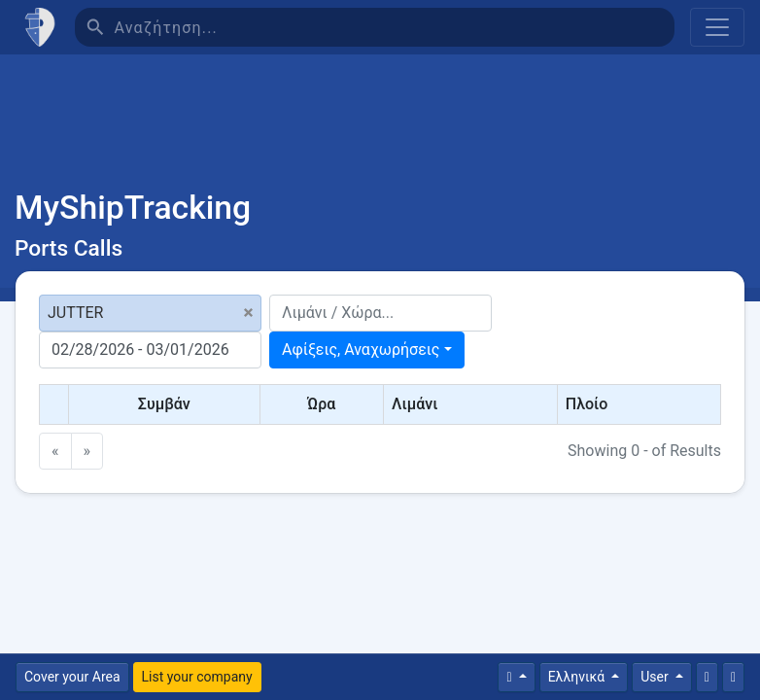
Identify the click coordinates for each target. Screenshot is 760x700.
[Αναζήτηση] (394, 27)
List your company (197, 677)
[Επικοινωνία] (707, 677)
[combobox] (367, 350)
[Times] (516, 677)
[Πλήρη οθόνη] (733, 677)
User (656, 677)
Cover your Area (72, 677)
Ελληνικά (578, 677)
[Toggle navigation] (717, 27)
